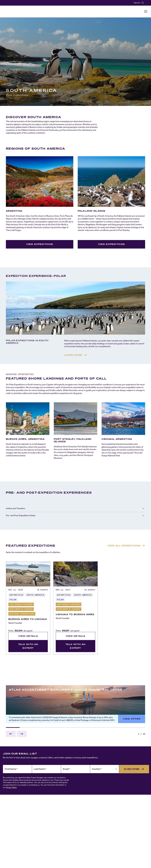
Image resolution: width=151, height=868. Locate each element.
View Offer (132, 719)
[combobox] (102, 770)
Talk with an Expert (28, 646)
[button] (75, 509)
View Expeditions (40, 244)
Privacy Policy (11, 787)
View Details (28, 636)
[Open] (116, 769)
